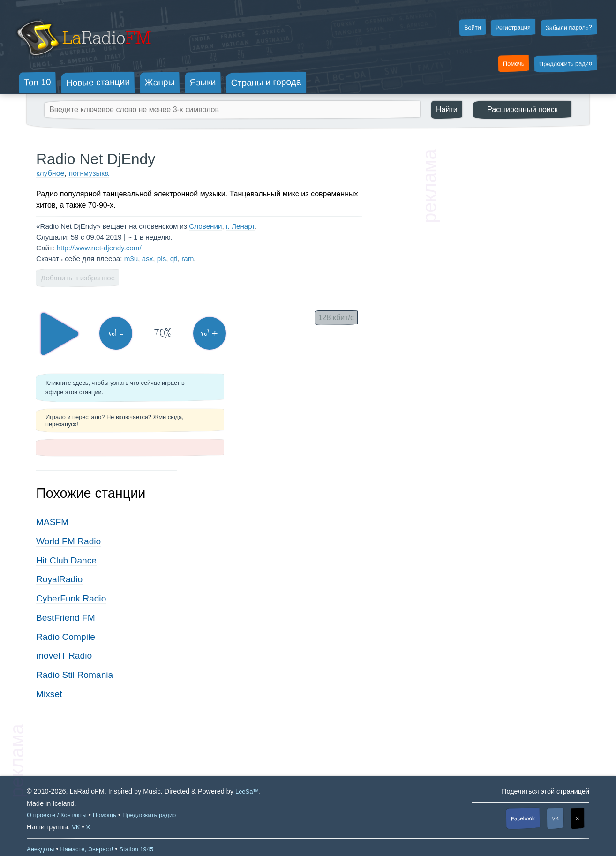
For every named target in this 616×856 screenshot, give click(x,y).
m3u (131, 259)
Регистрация (513, 27)
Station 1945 (136, 849)
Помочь (514, 64)
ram (188, 259)
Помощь (105, 815)
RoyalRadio (59, 579)
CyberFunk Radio (71, 598)
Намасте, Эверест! (86, 849)
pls (162, 259)
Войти (472, 28)
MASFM (52, 522)
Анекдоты (40, 849)
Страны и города (266, 83)
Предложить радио (566, 64)
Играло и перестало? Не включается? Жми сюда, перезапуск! (115, 420)
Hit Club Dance (66, 560)
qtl (174, 259)
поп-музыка (89, 173)
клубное (50, 173)
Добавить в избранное (78, 278)
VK (556, 818)
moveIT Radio (64, 656)
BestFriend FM (66, 618)
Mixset (49, 694)
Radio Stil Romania (75, 675)
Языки (203, 83)
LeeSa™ (247, 792)
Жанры (160, 82)
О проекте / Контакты (57, 815)
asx (148, 259)
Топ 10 (38, 82)
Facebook (523, 818)
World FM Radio (68, 541)
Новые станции (98, 82)
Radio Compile (66, 637)
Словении (205, 226)
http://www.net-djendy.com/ (99, 248)
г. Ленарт (240, 226)
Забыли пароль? (569, 27)
